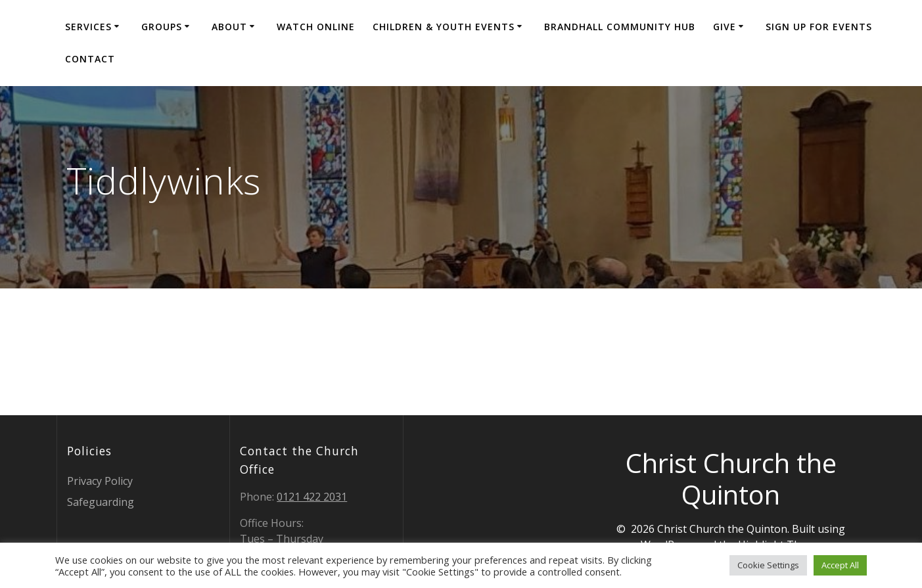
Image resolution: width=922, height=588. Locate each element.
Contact (90, 59)
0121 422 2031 (312, 497)
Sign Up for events (819, 27)
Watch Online (316, 27)
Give (725, 27)
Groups (162, 27)
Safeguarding (101, 502)
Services (88, 27)
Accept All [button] (840, 565)
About (229, 27)
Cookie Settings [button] (768, 565)
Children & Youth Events (444, 27)
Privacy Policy (100, 481)
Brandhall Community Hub (620, 27)
